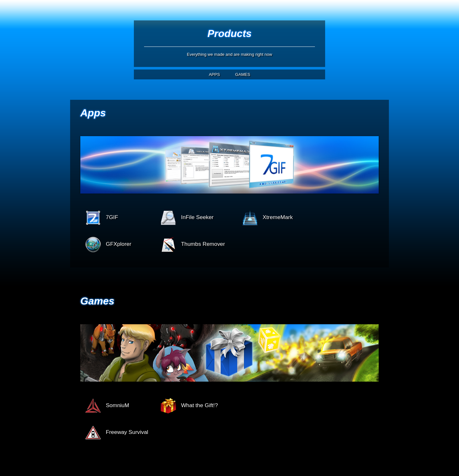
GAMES (243, 74)
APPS (214, 74)
